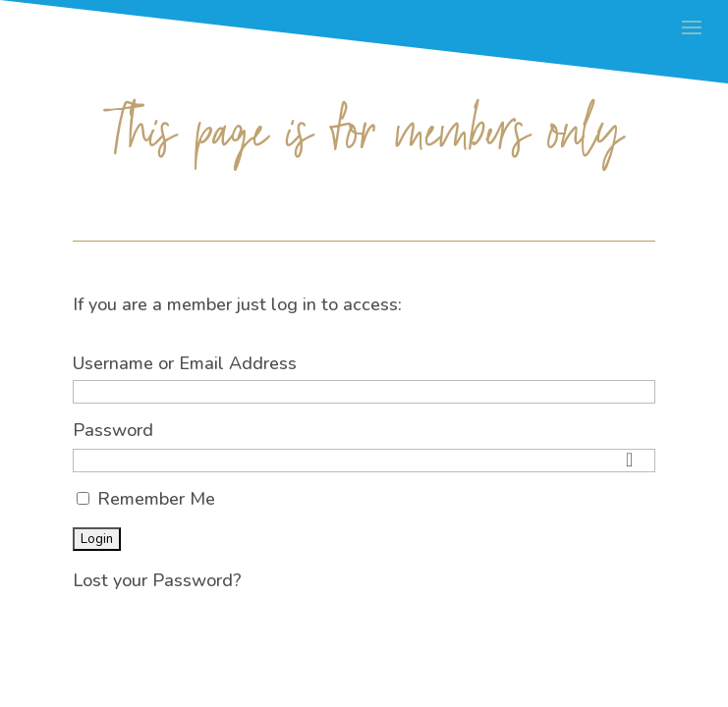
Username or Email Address (185, 363)
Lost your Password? (157, 580)
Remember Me (146, 499)
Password (113, 430)
